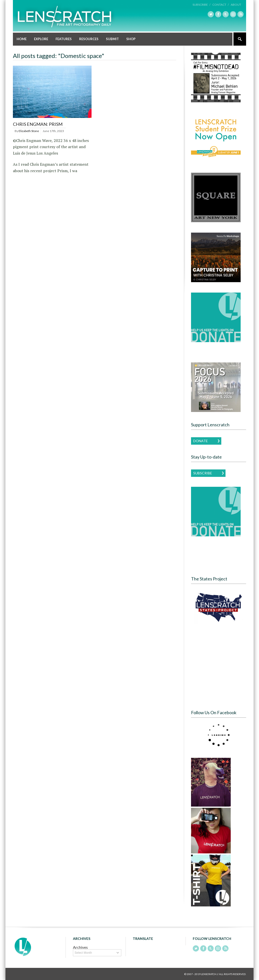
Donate (201, 441)
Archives (80, 947)
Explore (41, 39)
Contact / (221, 5)
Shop (131, 39)
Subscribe (203, 473)
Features (64, 39)
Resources (89, 39)
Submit (112, 39)
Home (22, 39)
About (236, 5)
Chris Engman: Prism (38, 124)
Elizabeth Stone (29, 131)
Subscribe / (201, 5)
